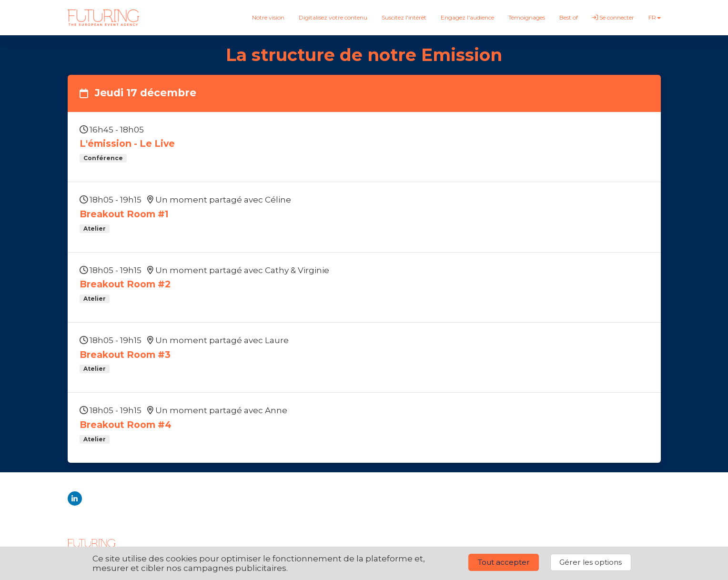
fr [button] (655, 17)
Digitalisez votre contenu (333, 17)
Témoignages (527, 17)
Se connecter (613, 17)
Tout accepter (504, 562)
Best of (569, 17)
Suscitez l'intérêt (404, 17)
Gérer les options (591, 562)
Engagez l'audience (467, 17)
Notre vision (268, 17)
